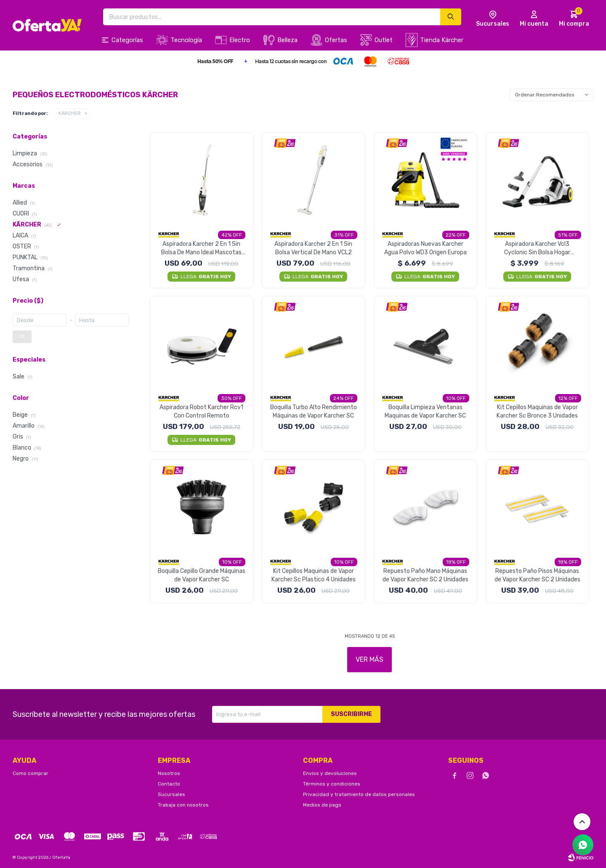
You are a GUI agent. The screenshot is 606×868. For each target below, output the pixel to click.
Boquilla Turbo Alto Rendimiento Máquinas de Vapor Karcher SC (314, 411)
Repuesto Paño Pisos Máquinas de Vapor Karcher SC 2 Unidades (537, 575)
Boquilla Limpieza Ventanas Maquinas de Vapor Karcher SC (425, 411)
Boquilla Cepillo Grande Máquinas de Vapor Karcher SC (202, 575)
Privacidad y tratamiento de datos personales (359, 794)
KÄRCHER (70, 113)
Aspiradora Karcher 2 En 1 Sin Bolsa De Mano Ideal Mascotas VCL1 (201, 249)
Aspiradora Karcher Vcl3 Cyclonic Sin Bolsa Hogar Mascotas (537, 249)
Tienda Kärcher (442, 40)
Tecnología (186, 40)
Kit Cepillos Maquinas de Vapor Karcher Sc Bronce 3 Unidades (537, 411)
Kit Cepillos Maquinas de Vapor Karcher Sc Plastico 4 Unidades (314, 575)
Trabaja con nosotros (183, 805)
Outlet (384, 40)
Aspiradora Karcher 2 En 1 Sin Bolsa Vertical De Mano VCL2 (313, 248)
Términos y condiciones (332, 784)
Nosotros (169, 773)
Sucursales (171, 794)
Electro (240, 40)
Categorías (127, 40)
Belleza (287, 40)
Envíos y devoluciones (330, 773)
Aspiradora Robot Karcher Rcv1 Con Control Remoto (201, 411)
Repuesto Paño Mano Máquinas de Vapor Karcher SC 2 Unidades (425, 575)
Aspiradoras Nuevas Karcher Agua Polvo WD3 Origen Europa (425, 248)
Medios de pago (322, 805)
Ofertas (336, 40)
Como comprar (31, 773)
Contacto (169, 784)
